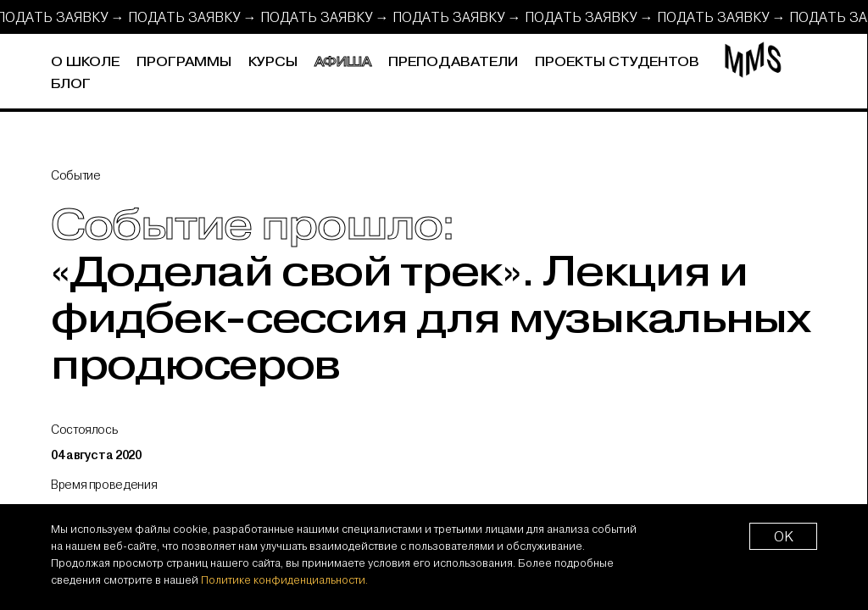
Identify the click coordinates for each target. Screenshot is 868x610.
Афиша (343, 62)
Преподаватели (453, 62)
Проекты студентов (617, 62)
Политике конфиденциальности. (284, 579)
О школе (85, 62)
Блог (71, 84)
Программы (184, 62)
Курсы (273, 62)
